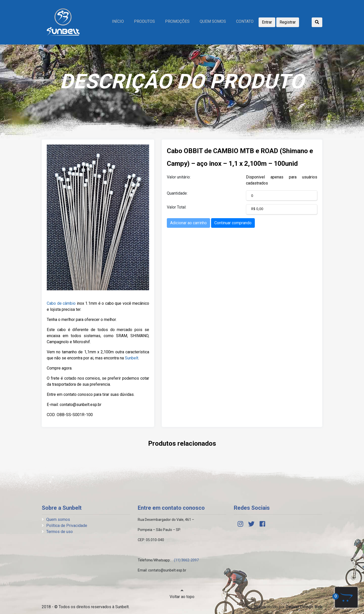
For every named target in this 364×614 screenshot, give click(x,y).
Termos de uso (60, 532)
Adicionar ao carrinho (188, 223)
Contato (245, 21)
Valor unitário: (179, 177)
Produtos (144, 21)
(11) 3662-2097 (186, 560)
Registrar (288, 22)
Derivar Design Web (304, 607)
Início (118, 21)
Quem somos (213, 21)
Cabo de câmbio (61, 303)
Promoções (177, 21)
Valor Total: (177, 207)
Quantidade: (177, 193)
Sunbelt (132, 358)
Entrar (267, 22)
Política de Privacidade (67, 526)
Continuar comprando (233, 223)
